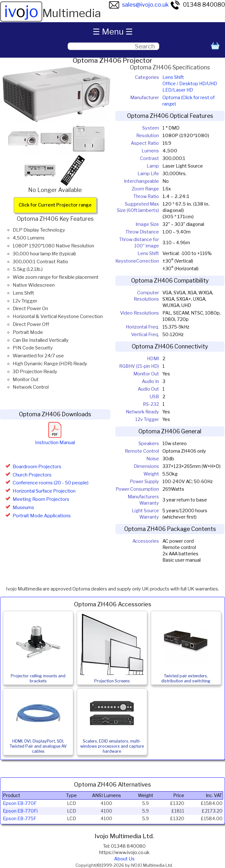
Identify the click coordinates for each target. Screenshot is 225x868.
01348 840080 (198, 5)
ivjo (21, 11)
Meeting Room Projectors (41, 499)
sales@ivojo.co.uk (139, 5)
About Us (124, 859)
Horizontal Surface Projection (44, 491)
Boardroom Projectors (37, 467)
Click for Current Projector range (55, 205)
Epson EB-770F (20, 803)
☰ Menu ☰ (113, 32)
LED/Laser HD (178, 90)
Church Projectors (32, 475)
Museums (23, 507)
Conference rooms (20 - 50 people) (51, 483)
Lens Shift (173, 77)
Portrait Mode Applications (42, 516)
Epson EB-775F (20, 819)
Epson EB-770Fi (20, 811)
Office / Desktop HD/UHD (190, 84)
